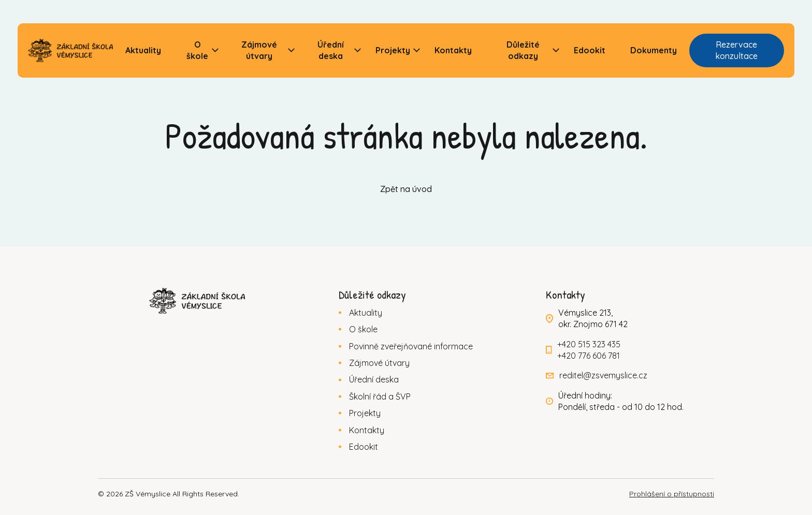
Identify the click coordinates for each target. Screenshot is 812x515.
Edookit (590, 50)
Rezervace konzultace (736, 50)
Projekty (393, 50)
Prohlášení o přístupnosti (672, 494)
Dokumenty (654, 50)
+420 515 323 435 (589, 344)
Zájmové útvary (259, 50)
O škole (197, 50)
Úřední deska (331, 50)
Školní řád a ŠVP (380, 396)
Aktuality (143, 50)
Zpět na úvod (406, 189)
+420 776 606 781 (589, 356)
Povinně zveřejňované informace (411, 346)
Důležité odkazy (523, 50)
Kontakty (453, 50)
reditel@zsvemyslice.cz (603, 375)
